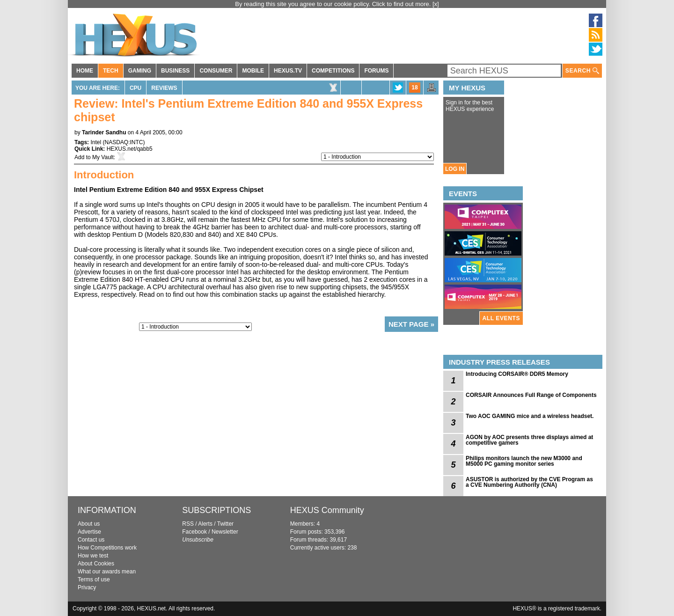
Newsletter (225, 532)
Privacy (87, 587)
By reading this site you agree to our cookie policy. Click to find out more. (334, 4)
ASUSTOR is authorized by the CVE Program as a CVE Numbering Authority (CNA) (529, 482)
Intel (96, 142)
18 (414, 88)
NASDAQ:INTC (124, 142)
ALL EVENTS (501, 318)
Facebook (194, 532)
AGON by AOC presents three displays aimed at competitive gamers (529, 440)
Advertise (89, 532)
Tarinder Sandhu (104, 132)
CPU (136, 88)
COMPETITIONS (333, 71)
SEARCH (582, 71)
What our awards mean (107, 572)
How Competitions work (107, 548)
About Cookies (96, 564)
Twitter (225, 524)
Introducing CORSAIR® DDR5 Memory (517, 374)
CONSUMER (216, 71)
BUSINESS (175, 71)
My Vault (103, 157)
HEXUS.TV (288, 71)
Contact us (91, 540)
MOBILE (253, 71)
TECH (111, 71)
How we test (93, 556)
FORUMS (376, 71)
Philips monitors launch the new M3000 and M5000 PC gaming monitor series (524, 461)
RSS (188, 524)
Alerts (205, 524)
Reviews (164, 88)
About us (89, 524)
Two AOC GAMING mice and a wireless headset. (530, 416)
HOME (85, 71)
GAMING (140, 71)
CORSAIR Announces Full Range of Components (531, 395)
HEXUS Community (327, 510)
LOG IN (455, 169)
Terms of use (94, 579)
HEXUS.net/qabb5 (130, 149)
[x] (436, 4)
